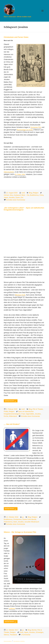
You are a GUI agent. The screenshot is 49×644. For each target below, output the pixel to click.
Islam (15, 522)
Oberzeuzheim (9, 172)
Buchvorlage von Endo (25, 130)
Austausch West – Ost (21, 195)
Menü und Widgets (43, 13)
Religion (36, 193)
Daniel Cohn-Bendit (29, 519)
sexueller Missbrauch (32, 522)
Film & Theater (38, 409)
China (41, 195)
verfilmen (12, 609)
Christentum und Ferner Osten (16, 37)
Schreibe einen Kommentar (16, 200)
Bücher (34, 630)
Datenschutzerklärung (8, 641)
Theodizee (13, 635)
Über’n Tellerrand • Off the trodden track (17, 17)
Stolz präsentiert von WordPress (19, 641)
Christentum (17, 519)
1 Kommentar (26, 635)
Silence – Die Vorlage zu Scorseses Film (20, 532)
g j (23, 517)
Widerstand (13, 416)
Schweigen (40, 632)
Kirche (6, 416)
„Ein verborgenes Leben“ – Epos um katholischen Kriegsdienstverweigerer (24, 209)
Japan (6, 198)
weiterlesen (11, 401)
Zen (22, 198)
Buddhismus (34, 195)
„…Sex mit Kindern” (12, 424)
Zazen (18, 198)
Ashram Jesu (8, 195)
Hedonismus (8, 522)
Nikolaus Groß (20, 295)
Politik (6, 412)
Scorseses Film (36, 127)
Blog (30, 193)
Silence (6, 635)
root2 (23, 193)
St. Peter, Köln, (20, 174)
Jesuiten (12, 198)
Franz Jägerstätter (28, 414)
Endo (21, 632)
